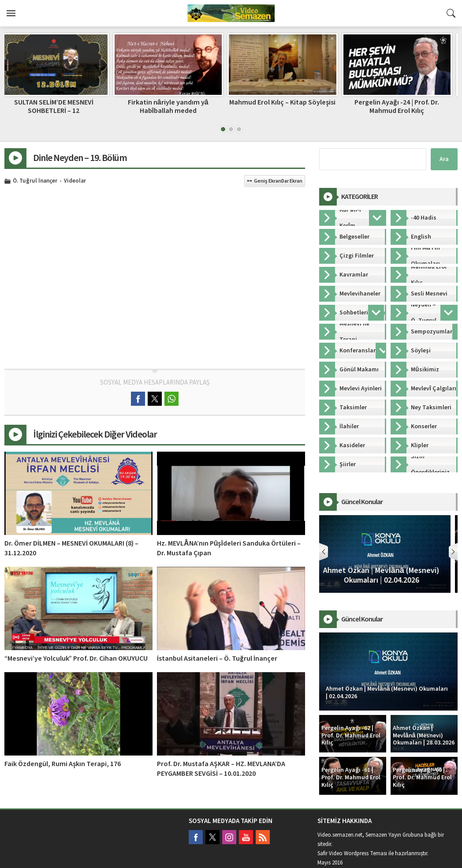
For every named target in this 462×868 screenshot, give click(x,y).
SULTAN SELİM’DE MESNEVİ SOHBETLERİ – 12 (60, 107)
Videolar (75, 181)
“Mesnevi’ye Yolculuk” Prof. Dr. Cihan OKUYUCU (76, 658)
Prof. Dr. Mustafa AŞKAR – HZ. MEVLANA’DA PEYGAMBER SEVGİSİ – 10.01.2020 (221, 769)
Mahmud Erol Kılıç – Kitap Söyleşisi (288, 102)
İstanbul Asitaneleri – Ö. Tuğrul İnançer (217, 658)
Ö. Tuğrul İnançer (35, 181)
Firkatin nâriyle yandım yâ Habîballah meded (174, 107)
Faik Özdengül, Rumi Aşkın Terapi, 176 (63, 764)
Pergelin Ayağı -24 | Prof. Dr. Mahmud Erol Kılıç (402, 107)
